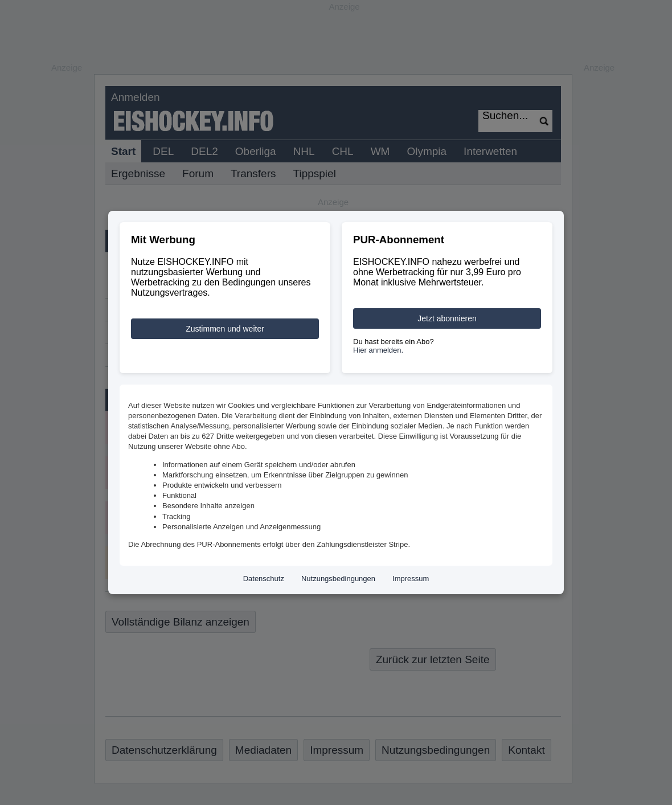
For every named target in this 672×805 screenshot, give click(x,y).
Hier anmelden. (378, 350)
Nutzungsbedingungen (338, 579)
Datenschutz (264, 579)
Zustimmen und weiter (225, 329)
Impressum (411, 579)
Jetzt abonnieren (447, 318)
